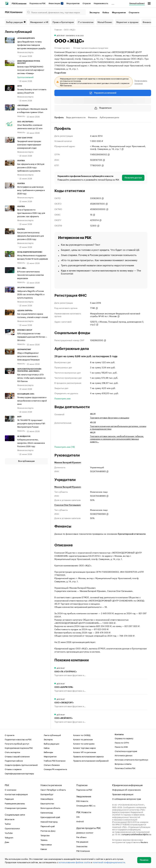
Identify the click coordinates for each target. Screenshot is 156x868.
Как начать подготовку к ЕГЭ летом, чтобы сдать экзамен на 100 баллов (31, 378)
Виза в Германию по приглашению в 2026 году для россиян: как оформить (31, 213)
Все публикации (26, 461)
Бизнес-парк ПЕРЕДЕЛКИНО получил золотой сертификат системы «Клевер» (31, 70)
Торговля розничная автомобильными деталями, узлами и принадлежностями (118, 427)
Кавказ (44, 849)
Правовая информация (123, 794)
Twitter (8, 824)
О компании (11, 790)
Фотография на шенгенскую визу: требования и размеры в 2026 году (31, 190)
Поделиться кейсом (14, 760)
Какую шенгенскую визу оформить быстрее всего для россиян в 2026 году (31, 236)
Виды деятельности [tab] (76, 118)
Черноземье (46, 844)
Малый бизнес (105, 22)
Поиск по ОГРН (122, 742)
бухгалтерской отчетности (132, 534)
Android (80, 821)
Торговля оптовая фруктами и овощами (110, 417)
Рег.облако (81, 837)
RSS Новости (82, 801)
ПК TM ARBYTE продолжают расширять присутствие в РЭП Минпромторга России (31, 423)
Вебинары (48, 752)
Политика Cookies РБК (125, 768)
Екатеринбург (47, 794)
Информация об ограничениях (127, 790)
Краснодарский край (50, 817)
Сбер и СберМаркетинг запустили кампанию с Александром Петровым (28, 356)
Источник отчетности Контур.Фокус (131, 759)
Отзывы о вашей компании (17, 756)
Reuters (144, 842)
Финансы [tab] (93, 118)
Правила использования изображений (91, 760)
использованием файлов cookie (74, 862)
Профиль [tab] (59, 118)
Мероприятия (73, 3)
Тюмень (44, 840)
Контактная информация (16, 794)
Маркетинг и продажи (127, 22)
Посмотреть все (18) (65, 447)
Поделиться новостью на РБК (18, 739)
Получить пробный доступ (17, 743)
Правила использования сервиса (88, 756)
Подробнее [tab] (60, 73)
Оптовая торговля (62, 48)
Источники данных (124, 755)
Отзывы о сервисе (13, 769)
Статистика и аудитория (126, 751)
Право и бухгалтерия (63, 22)
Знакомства (82, 846)
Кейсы (106, 13)
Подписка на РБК (37, 3)
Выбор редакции (16, 22)
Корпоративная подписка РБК (19, 748)
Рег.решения (82, 842)
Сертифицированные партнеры (19, 773)
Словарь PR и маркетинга (55, 769)
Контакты (119, 734)
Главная (58, 29)
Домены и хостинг (85, 832)
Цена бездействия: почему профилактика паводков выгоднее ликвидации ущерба (31, 45)
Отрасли (87, 3)
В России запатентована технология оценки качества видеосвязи (30, 275)
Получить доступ (133, 178)
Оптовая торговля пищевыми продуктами (91, 48)
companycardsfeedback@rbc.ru (136, 834)
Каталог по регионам (83, 739)
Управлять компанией (103, 93)
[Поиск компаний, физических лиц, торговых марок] (56, 12)
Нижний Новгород (49, 821)
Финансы (147, 22)
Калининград (47, 812)
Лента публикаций (18, 32)
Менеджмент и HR (39, 22)
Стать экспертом (12, 752)
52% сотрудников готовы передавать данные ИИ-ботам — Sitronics (32, 337)
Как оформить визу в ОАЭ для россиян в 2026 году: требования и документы (31, 167)
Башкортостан (47, 803)
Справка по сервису (124, 738)
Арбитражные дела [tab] (109, 118)
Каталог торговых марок (84, 748)
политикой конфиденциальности (109, 862)
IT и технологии (86, 22)
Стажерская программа (16, 808)
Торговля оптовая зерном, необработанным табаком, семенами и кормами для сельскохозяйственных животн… (117, 439)
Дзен (7, 842)
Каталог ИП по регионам (85, 752)
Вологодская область (50, 808)
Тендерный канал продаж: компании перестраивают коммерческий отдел (29, 144)
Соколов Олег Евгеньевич (67, 505)
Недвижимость (101, 3)
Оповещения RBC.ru (86, 805)
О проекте (134, 13)
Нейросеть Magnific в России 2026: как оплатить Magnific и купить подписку (31, 294)
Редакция (9, 799)
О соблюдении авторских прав (127, 799)
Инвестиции (56, 3)
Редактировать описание (141, 82)
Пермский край (48, 826)
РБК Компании (19, 4)
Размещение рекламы (15, 803)
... (113, 3)
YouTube (9, 833)
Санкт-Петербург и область (53, 790)
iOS (78, 817)
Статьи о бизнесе (52, 765)
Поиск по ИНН (121, 747)
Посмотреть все (62, 398)
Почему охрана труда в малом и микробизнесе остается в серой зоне (32, 400)
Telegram (9, 837)
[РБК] (7, 3)
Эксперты (94, 13)
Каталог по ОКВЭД (82, 735)
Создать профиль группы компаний (21, 765)
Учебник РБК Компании (55, 760)
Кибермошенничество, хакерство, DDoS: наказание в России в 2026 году (31, 443)
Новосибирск (47, 799)
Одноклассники (12, 828)
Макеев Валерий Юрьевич (68, 463)
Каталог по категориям (84, 743)
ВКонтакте (10, 819)
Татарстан (45, 835)
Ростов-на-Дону (48, 831)
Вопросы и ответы (123, 764)
